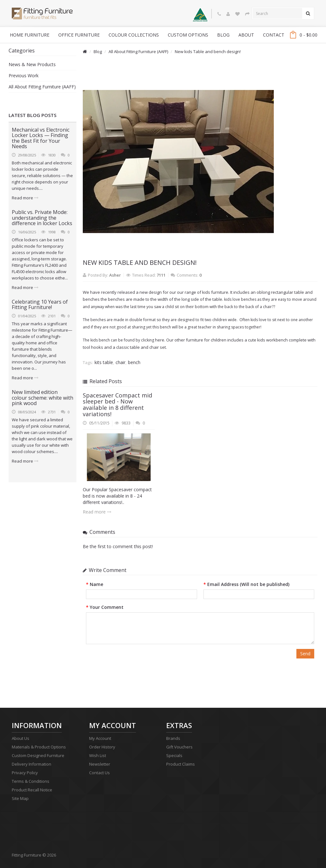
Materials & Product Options (39, 747)
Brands (173, 738)
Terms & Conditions (31, 781)
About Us (21, 738)
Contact (274, 35)
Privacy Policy (25, 773)
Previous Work (24, 76)
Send (305, 654)
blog (223, 35)
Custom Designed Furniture (38, 755)
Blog (98, 52)
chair (120, 362)
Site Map (20, 798)
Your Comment (107, 607)
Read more (25, 198)
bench (134, 362)
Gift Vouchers (179, 747)
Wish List (98, 755)
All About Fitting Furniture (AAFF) (42, 87)
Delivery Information (32, 764)
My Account (100, 738)
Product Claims (181, 764)
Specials (174, 755)
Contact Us (99, 773)
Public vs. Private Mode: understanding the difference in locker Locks (42, 218)
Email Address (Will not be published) (248, 584)
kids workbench (273, 340)
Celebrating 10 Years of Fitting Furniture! (40, 305)
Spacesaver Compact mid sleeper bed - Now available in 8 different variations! (117, 405)
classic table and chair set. (142, 347)
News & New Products (32, 64)
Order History (102, 747)
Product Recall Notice (32, 790)
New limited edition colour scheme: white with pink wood (43, 398)
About (246, 35)
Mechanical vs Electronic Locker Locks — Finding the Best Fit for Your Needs (41, 138)
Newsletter (100, 764)
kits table (104, 362)
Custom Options (188, 35)
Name (96, 584)
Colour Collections (134, 35)
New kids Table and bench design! (208, 52)
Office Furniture (79, 35)
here (160, 340)
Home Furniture (30, 35)
